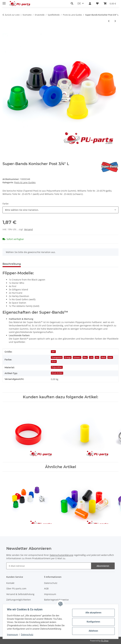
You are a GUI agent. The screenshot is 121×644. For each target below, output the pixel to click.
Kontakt (10, 583)
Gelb (110, 357)
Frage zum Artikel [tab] (37, 264)
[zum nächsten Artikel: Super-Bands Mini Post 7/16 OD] (115, 21)
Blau (85, 357)
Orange (68, 357)
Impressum (13, 635)
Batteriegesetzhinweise (56, 600)
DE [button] (79, 3)
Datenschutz (28, 635)
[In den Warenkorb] (5, 31)
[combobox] (60, 210)
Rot (97, 357)
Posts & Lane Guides (25, 182)
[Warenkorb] (110, 3)
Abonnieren (103, 566)
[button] (73, 3)
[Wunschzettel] (97, 3)
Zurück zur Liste (12, 15)
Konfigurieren (93, 622)
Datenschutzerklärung (61, 555)
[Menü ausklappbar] (4, 2)
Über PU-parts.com (16, 588)
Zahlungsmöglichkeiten (19, 600)
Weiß (103, 357)
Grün (54, 361)
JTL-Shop (105, 641)
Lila (91, 357)
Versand (28, 229)
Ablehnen (93, 631)
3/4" (53, 352)
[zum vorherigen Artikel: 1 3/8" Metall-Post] (109, 21)
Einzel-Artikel (57, 373)
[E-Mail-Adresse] (49, 566)
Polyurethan (57, 367)
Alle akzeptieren (93, 613)
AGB (46, 588)
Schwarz (77, 357)
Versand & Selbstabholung (20, 594)
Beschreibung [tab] (12, 264)
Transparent (57, 357)
